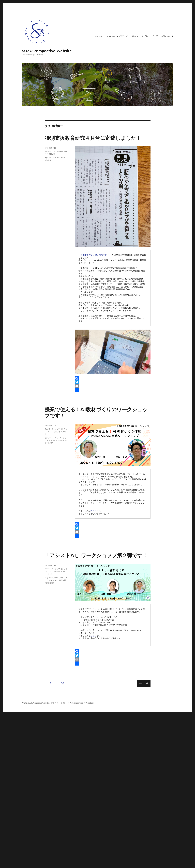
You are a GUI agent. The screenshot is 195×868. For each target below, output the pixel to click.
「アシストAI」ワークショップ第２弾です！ (96, 555)
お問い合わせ (167, 36)
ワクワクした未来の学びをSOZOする (111, 36)
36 (62, 684)
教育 (58, 158)
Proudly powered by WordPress (82, 703)
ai (45, 578)
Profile (145, 36)
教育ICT (63, 158)
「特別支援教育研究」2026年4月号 (94, 255)
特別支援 (48, 160)
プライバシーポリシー (59, 703)
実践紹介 (52, 154)
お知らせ (48, 151)
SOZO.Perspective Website (47, 51)
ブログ (155, 36)
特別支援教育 (50, 583)
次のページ (146, 687)
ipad (54, 158)
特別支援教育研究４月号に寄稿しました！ (93, 138)
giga (47, 158)
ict (50, 158)
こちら (94, 511)
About (135, 36)
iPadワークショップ (52, 429)
